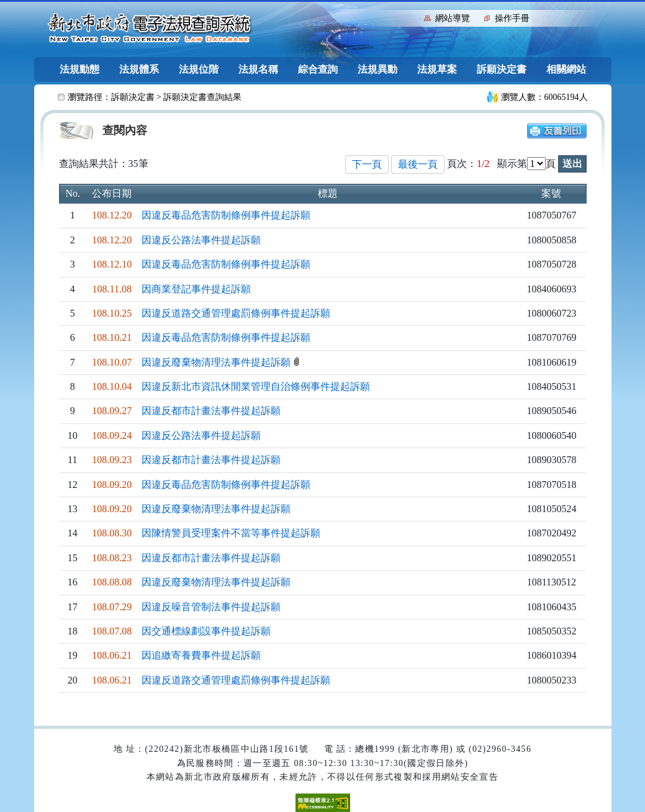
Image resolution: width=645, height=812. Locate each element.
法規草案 (437, 69)
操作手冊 (512, 18)
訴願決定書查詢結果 (202, 97)
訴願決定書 (502, 69)
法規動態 (79, 69)
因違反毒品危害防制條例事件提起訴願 (226, 215)
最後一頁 (418, 164)
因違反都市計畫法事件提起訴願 (211, 411)
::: (412, 17)
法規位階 (199, 69)
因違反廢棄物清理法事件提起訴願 (217, 362)
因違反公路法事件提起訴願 (201, 240)
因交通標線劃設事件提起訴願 (206, 631)
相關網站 (566, 69)
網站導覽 (453, 18)
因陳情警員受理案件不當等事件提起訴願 (231, 533)
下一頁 (367, 164)
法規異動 (377, 69)
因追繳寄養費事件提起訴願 (201, 655)
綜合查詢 (318, 69)
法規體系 (139, 69)
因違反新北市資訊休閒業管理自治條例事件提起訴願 (256, 386)
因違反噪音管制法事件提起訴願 (211, 607)
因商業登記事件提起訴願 (196, 289)
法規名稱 (258, 69)
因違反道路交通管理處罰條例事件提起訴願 (236, 313)
